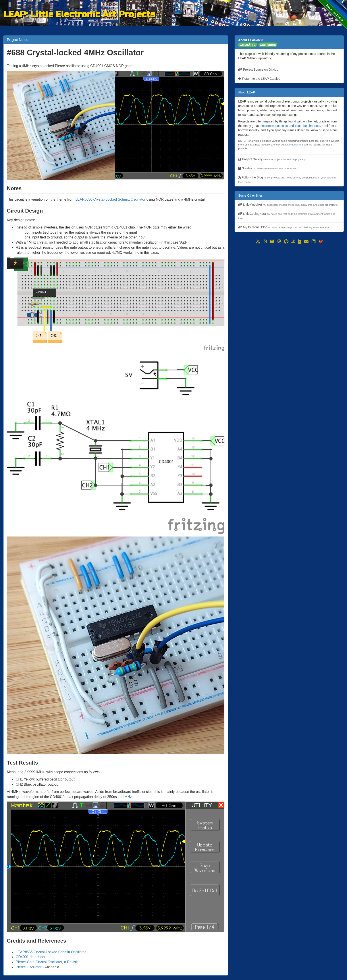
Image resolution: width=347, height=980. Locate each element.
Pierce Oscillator (29, 967)
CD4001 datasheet (30, 957)
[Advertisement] (289, 276)
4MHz (127, 797)
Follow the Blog (287, 179)
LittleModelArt (293, 144)
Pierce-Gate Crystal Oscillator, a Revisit (47, 962)
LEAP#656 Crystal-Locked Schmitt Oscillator (110, 199)
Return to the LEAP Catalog (259, 79)
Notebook (267, 168)
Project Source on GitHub (258, 70)
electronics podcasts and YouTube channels (290, 126)
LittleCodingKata (287, 216)
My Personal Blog (284, 227)
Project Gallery (272, 159)
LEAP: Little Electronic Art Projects (79, 14)
